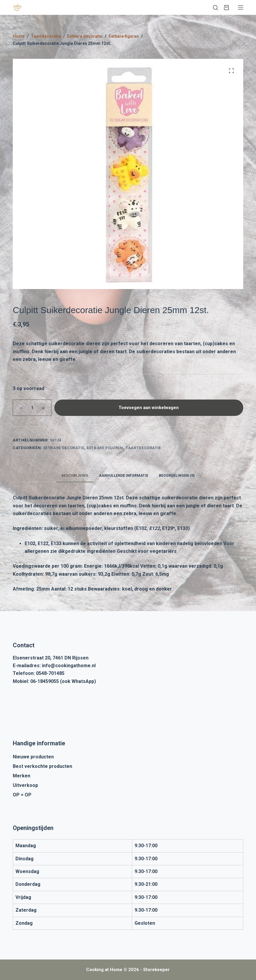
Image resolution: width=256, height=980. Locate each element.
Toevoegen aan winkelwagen (149, 408)
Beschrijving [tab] (75, 476)
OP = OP (22, 795)
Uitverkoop (25, 785)
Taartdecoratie (143, 448)
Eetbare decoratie (64, 448)
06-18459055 (45, 681)
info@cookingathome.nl (69, 666)
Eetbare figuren (105, 448)
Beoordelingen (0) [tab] (177, 476)
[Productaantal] (32, 408)
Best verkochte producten (42, 766)
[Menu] (241, 7)
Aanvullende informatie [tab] (124, 476)
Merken (22, 776)
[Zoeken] (215, 8)
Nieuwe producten (33, 757)
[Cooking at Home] (17, 7)
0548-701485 (50, 673)
